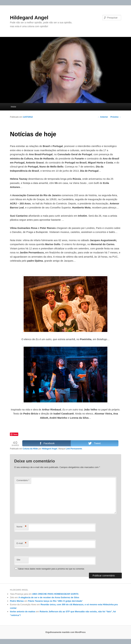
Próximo (116, 117)
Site (18, 560)
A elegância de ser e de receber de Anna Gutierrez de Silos (49, 597)
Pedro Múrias (17, 601)
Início (13, 107)
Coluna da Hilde (30, 449)
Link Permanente (74, 449)
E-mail (22, 543)
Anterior (103, 117)
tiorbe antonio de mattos (23, 612)
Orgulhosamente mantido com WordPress (65, 632)
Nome (22, 527)
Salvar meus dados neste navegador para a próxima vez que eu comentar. (51, 569)
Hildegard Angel (29, 18)
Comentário (23, 480)
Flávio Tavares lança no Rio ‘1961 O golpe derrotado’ (55, 601)
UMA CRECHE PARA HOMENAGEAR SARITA (55, 594)
